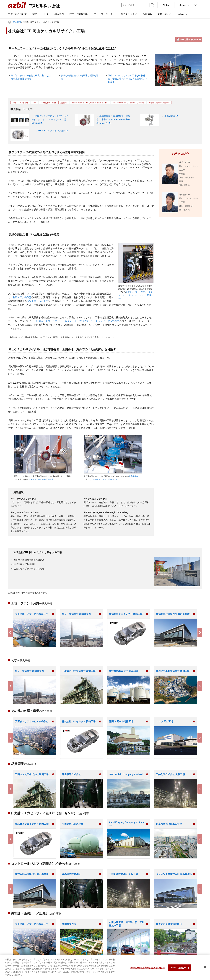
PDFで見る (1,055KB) (190, 39)
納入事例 (17, 22)
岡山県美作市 (69, 924)
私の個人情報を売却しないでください (148, 968)
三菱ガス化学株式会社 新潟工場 (79, 671)
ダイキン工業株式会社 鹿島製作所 (174, 874)
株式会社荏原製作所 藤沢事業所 (173, 614)
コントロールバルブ (37, 301)
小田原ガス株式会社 (73, 824)
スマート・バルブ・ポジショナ (50, 131)
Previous (10, 632)
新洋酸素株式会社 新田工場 (123, 671)
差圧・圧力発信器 (22, 297)
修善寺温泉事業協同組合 (169, 924)
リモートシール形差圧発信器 (41, 479)
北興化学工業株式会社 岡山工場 (173, 671)
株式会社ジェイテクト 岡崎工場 (126, 614)
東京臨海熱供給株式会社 (169, 824)
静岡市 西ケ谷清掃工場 (121, 721)
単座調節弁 (170, 116)
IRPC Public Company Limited (126, 774)
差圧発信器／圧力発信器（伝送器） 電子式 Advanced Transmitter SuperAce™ (113, 119)
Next (200, 632)
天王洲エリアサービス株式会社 (31, 614)
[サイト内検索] (136, 5)
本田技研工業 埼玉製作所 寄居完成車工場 (127, 924)
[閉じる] (205, 967)
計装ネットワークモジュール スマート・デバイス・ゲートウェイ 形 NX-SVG (50, 119)
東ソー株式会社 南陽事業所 (76, 614)
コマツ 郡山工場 (165, 721)
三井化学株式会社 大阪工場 (170, 774)
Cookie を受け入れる (180, 968)
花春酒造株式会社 (71, 774)
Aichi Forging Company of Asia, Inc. (127, 824)
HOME (10, 22)
